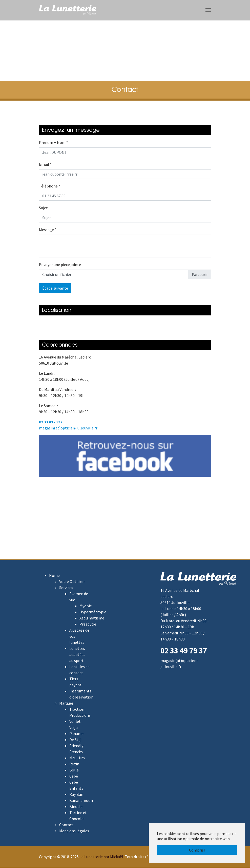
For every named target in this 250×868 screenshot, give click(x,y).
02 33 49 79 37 (51, 422)
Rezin (74, 764)
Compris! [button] (197, 850)
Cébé (74, 776)
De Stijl (76, 740)
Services (66, 588)
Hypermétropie (93, 612)
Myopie (86, 606)
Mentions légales (74, 831)
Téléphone (50, 186)
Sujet (43, 208)
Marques (66, 703)
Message (48, 230)
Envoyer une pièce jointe (60, 265)
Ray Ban (76, 795)
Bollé (74, 770)
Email (45, 164)
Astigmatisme (92, 618)
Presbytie (88, 624)
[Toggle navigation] (208, 10)
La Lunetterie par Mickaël (101, 857)
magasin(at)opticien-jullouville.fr (68, 428)
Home (54, 576)
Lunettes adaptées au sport (77, 655)
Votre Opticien (72, 582)
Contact (66, 825)
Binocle (76, 807)
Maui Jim (77, 758)
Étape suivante (55, 288)
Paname (76, 734)
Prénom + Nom (54, 143)
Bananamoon (81, 801)
